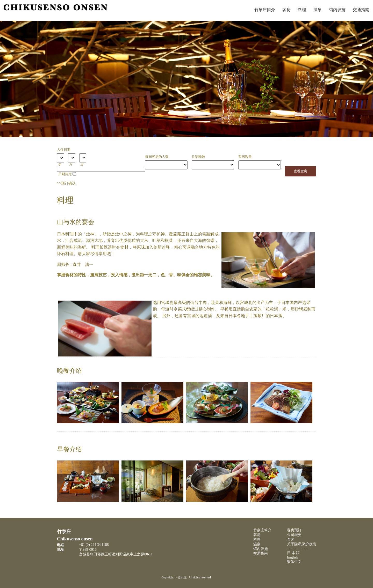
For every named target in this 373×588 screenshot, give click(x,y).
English (293, 557)
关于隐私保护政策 (302, 544)
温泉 (318, 10)
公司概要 (294, 535)
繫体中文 (294, 562)
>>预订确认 (66, 183)
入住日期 (64, 150)
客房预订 (294, 530)
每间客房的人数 (157, 157)
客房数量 (245, 157)
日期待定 (65, 174)
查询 (291, 539)
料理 (302, 10)
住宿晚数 (198, 157)
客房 (286, 10)
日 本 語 (293, 553)
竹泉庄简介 (265, 10)
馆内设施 (337, 10)
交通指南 (361, 10)
